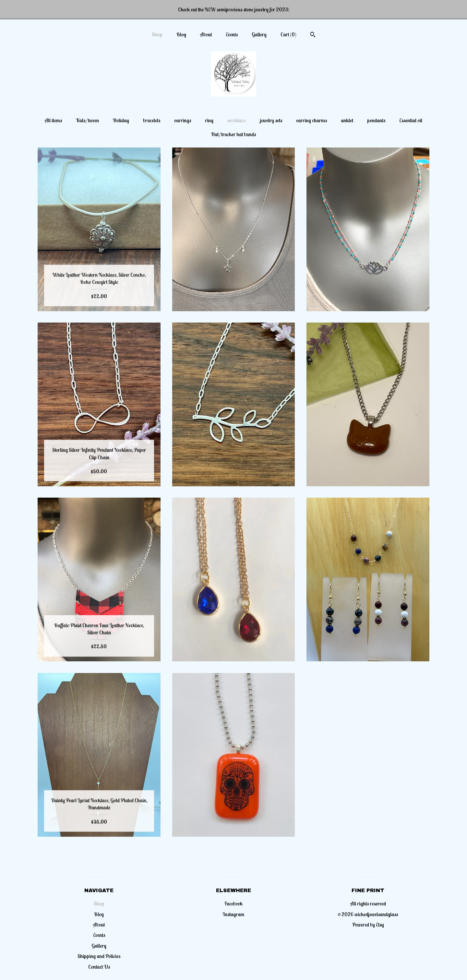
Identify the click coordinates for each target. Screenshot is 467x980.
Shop (157, 34)
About (206, 34)
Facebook (233, 903)
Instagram (233, 914)
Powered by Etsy (368, 925)
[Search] (313, 35)
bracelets (152, 120)
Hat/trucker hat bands (233, 134)
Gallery (259, 34)
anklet (347, 120)
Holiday (121, 120)
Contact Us (99, 967)
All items (53, 120)
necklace (237, 120)
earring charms (311, 120)
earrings (183, 120)
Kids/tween (87, 120)
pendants (376, 120)
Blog (181, 34)
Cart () (288, 34)
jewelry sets (271, 120)
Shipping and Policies (99, 956)
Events (232, 34)
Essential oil (411, 120)
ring (209, 120)
